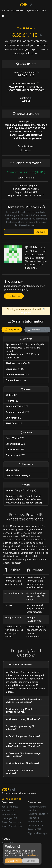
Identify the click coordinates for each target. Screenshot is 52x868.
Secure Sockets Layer (13, 826)
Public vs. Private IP (38, 814)
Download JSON (37, 330)
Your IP (5, 10)
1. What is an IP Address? (20, 664)
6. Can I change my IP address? (23, 736)
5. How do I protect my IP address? (20, 728)
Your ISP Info (8, 811)
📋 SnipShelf (33, 311)
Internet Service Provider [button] (26, 83)
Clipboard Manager (38, 833)
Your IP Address (10, 807)
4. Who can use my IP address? (23, 719)
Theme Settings (11, 799)
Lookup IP (41, 232)
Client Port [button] (26, 98)
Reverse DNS (18, 10)
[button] (3, 16)
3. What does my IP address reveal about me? (21, 710)
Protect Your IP (35, 822)
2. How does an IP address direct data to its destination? (24, 701)
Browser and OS (10, 814)
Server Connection (11, 822)
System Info (33, 10)
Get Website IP (35, 825)
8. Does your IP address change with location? (23, 755)
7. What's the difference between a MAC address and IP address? (24, 745)
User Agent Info (10, 818)
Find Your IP (34, 818)
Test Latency (14, 296)
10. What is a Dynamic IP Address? (20, 772)
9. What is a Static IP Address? (23, 763)
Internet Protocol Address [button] (26, 72)
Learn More (32, 855)
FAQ (44, 10)
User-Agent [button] (26, 122)
